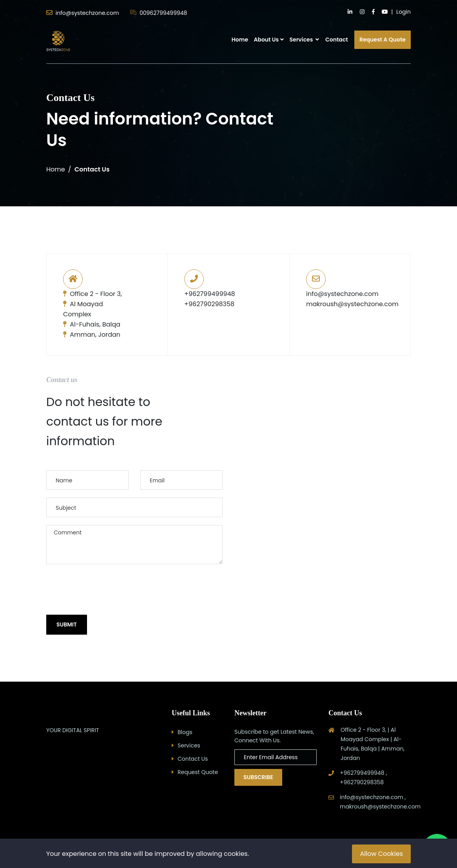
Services (304, 40)
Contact (337, 40)
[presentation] (106, 590)
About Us (266, 40)
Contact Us (193, 759)
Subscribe (258, 777)
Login (404, 12)
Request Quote (198, 772)
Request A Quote (383, 40)
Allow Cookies (381, 854)
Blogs (185, 732)
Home (240, 40)
